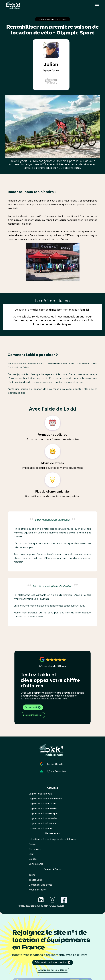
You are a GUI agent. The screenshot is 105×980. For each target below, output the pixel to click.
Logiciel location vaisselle (43, 818)
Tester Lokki (36, 880)
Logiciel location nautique (43, 813)
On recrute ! (35, 849)
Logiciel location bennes (42, 823)
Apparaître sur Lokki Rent (52, 970)
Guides (33, 859)
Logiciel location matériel (43, 808)
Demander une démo (33, 715)
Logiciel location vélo (40, 794)
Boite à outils (36, 864)
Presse (33, 844)
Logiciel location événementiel (46, 799)
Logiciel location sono (41, 828)
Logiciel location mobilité (43, 803)
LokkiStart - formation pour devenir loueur (53, 839)
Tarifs (32, 875)
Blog (31, 854)
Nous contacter (38, 890)
